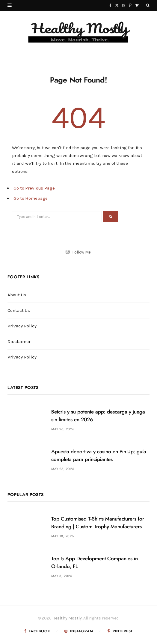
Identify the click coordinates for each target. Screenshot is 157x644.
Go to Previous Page (34, 188)
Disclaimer (19, 341)
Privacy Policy (22, 326)
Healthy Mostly (67, 618)
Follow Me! (78, 252)
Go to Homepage (31, 198)
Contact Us (19, 310)
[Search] (148, 6)
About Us (17, 295)
